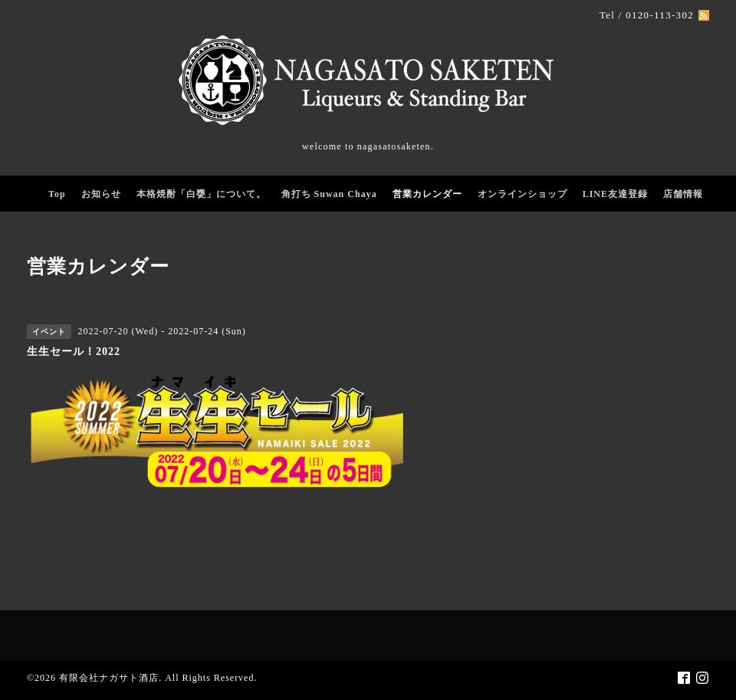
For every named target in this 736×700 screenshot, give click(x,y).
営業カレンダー (427, 194)
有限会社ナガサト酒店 (109, 678)
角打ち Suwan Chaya (329, 194)
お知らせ (101, 194)
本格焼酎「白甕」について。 (201, 194)
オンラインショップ (522, 194)
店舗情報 (683, 194)
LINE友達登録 (615, 194)
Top (57, 194)
